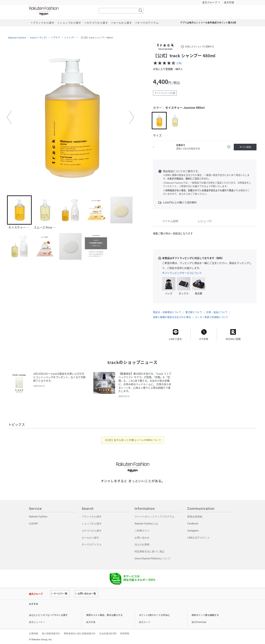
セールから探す (90, 538)
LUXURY (34, 524)
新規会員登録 (195, 517)
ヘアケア (55, 38)
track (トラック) (39, 38)
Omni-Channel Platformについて (152, 559)
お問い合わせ (142, 538)
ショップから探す (92, 524)
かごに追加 (245, 147)
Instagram (193, 531)
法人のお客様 (142, 545)
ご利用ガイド (142, 531)
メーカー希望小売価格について (212, 317)
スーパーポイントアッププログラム (154, 517)
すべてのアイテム (92, 545)
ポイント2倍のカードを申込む (154, 615)
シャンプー (70, 38)
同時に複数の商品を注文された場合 (172, 317)
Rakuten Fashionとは (146, 524)
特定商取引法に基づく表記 (149, 552)
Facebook (193, 524)
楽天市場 (229, 2)
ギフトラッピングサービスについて (182, 273)
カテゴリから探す (92, 531)
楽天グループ (210, 2)
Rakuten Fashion (61, 11)
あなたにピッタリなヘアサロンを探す (48, 615)
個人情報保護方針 (51, 633)
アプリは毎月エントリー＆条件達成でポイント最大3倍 (208, 23)
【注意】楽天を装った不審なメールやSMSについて (133, 440)
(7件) (179, 63)
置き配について (194, 312)
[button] (9, 117)
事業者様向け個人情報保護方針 (80, 633)
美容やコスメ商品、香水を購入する (104, 615)
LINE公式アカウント (199, 538)
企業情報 (34, 633)
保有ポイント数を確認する (205, 615)
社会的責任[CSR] (108, 633)
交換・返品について (217, 312)
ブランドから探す (92, 517)
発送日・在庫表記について (167, 312)
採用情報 (125, 633)
